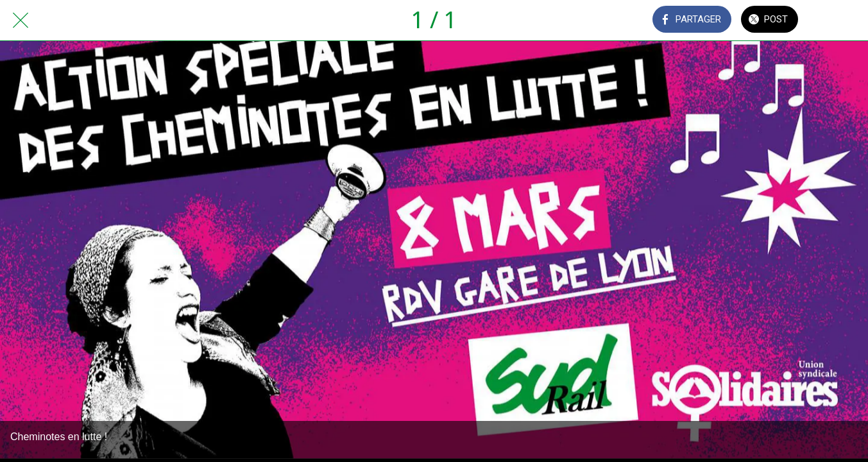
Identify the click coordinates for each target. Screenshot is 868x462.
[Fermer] (21, 21)
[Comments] (835, 21)
